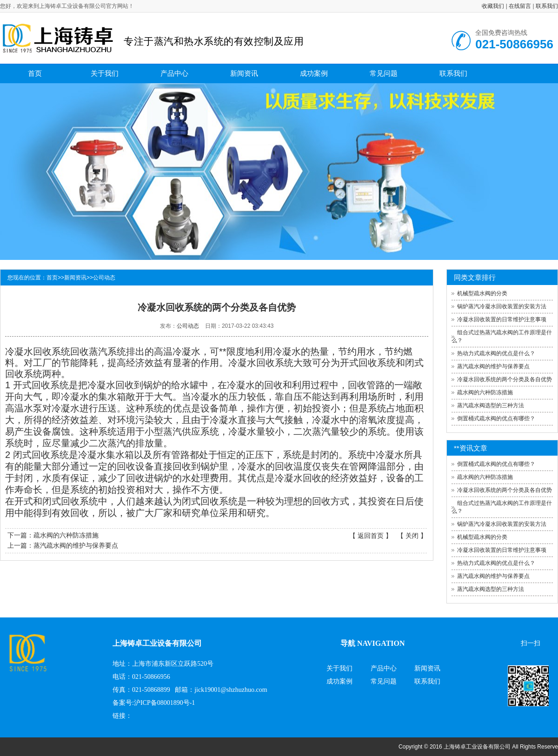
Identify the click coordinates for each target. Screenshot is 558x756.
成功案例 (314, 73)
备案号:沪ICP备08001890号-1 (154, 703)
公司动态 (104, 278)
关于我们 (105, 73)
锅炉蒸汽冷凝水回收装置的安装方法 (502, 306)
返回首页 (371, 536)
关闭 (412, 536)
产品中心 (174, 73)
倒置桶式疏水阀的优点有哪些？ (496, 418)
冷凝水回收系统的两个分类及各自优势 (505, 379)
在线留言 (520, 6)
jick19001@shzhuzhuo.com (231, 690)
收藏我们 (493, 6)
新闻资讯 (244, 73)
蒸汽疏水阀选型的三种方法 (491, 405)
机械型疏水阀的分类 (482, 293)
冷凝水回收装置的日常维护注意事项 (502, 319)
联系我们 (547, 6)
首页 (35, 73)
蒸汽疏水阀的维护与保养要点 (76, 545)
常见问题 (384, 73)
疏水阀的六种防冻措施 (66, 535)
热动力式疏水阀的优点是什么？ (496, 353)
